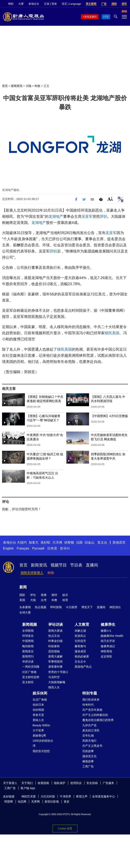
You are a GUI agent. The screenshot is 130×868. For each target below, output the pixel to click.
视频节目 (59, 565)
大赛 (21, 4)
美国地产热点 (83, 667)
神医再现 (106, 651)
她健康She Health (112, 636)
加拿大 (34, 542)
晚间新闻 (28, 646)
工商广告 (88, 766)
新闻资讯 (17, 86)
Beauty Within (41, 725)
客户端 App (28, 788)
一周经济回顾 (31, 667)
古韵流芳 (80, 641)
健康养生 (108, 625)
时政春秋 (54, 646)
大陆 (29, 86)
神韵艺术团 (29, 796)
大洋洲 (57, 542)
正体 (47, 4)
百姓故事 (88, 751)
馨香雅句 (80, 646)
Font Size (110, 199)
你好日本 (38, 705)
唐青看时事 (55, 667)
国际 (22, 595)
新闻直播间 (90, 17)
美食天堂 (38, 715)
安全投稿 (92, 783)
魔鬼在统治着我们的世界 (98, 720)
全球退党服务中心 (104, 796)
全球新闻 (28, 631)
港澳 (44, 595)
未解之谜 (80, 631)
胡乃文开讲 (108, 641)
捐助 (114, 4)
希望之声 (82, 796)
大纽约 (22, 542)
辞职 (104, 216)
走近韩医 (106, 656)
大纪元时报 (48, 796)
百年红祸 (88, 736)
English (8, 548)
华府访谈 (28, 662)
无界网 (35, 802)
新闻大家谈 (55, 631)
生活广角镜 (40, 700)
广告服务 (108, 783)
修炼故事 (88, 761)
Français (23, 548)
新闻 (23, 587)
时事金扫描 (55, 641)
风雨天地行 (89, 741)
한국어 (65, 548)
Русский (38, 548)
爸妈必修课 (82, 656)
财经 (54, 595)
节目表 (76, 565)
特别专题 (90, 693)
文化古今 (80, 662)
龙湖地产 (56, 216)
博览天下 (87, 607)
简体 (54, 4)
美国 (22, 600)
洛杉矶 (45, 542)
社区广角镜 (29, 672)
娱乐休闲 (40, 693)
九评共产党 (89, 725)
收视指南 (43, 783)
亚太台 (102, 542)
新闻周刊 (28, 656)
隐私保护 (60, 783)
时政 (37, 86)
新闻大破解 (55, 656)
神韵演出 (115, 607)
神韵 (11, 4)
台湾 (44, 600)
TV (107, 17)
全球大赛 (25, 612)
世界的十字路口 (58, 672)
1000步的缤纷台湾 (43, 743)
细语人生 (54, 687)
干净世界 (65, 796)
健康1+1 (106, 631)
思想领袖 (54, 651)
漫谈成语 (80, 651)
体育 (65, 600)
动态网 (22, 802)
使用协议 (76, 783)
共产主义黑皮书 (92, 746)
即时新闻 (56, 607)
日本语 (52, 548)
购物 (51, 573)
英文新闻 (91, 4)
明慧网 (9, 802)
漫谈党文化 (89, 756)
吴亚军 (87, 216)
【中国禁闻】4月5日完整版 (109, 416)
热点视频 (41, 607)
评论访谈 (56, 625)
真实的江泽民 (91, 730)
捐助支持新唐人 (32, 573)
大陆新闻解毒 (57, 682)
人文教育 (82, 625)
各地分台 (34, 4)
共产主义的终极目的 (95, 715)
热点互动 (54, 636)
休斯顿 (69, 542)
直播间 (92, 565)
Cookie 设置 (65, 828)
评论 (33, 595)
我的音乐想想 (41, 751)
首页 (5, 86)
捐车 (124, 4)
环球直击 (28, 636)
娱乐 (65, 595)
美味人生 (38, 720)
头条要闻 (25, 607)
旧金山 (89, 542)
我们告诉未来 (91, 700)
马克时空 (54, 677)
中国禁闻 (28, 641)
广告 (104, 4)
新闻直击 (28, 651)
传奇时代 (88, 705)
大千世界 (38, 730)
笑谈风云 (80, 636)
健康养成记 (108, 646)
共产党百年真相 (92, 710)
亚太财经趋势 (31, 677)
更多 (67, 802)
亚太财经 (28, 682)
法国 (79, 542)
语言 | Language (71, 4)
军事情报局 (55, 662)
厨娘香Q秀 (39, 736)
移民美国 (112, 333)
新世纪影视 (52, 802)
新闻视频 (30, 625)
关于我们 (27, 783)
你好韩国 (38, 710)
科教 (54, 600)
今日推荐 (72, 607)
